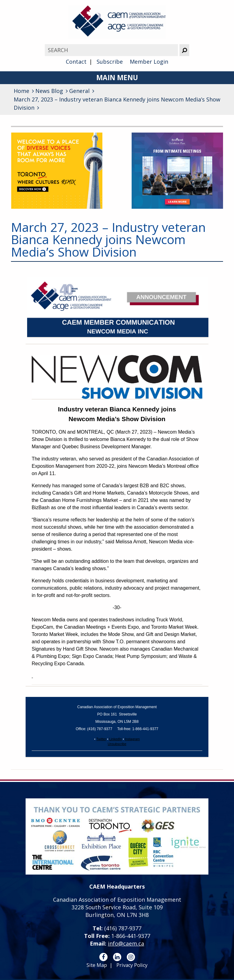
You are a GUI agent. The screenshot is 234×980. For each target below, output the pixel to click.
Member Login (149, 62)
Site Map (97, 965)
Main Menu (117, 78)
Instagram (132, 739)
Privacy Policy (132, 965)
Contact (76, 62)
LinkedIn (115, 739)
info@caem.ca (126, 943)
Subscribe (110, 62)
